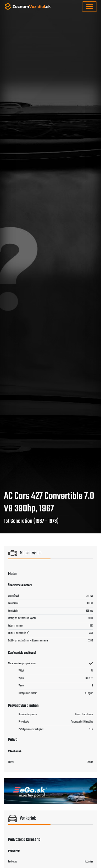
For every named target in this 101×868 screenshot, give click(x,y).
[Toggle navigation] (89, 7)
